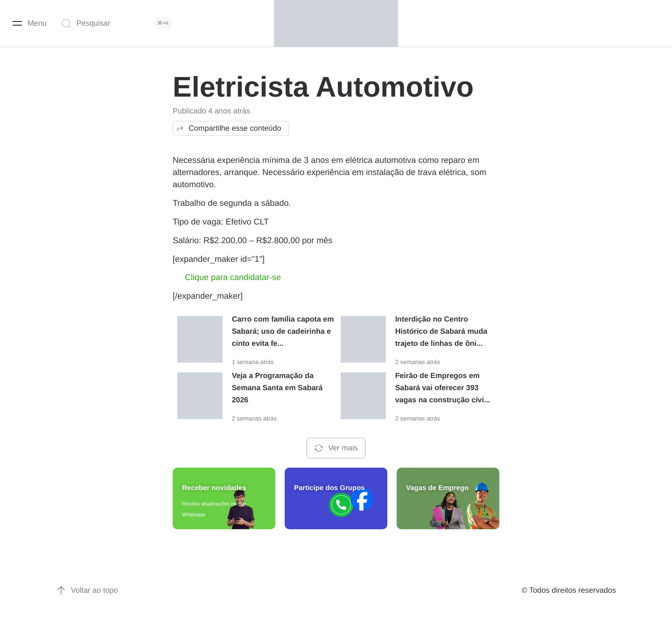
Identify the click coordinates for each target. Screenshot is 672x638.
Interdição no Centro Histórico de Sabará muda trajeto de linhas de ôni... (441, 332)
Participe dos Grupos (329, 488)
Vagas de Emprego (437, 488)
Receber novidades (214, 488)
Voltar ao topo (87, 590)
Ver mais (336, 448)
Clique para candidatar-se (233, 277)
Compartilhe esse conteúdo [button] (228, 128)
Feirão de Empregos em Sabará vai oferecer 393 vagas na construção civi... (443, 388)
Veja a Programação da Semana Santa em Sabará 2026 (277, 388)
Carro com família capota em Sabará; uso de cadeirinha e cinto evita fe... (283, 332)
